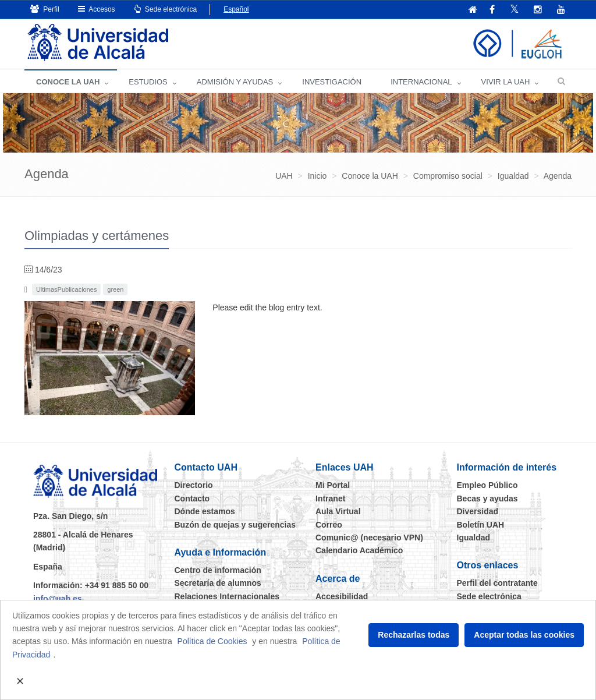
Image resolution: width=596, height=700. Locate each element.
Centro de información (218, 570)
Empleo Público (487, 485)
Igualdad (474, 538)
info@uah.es (58, 599)
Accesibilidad (342, 596)
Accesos (97, 9)
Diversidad (478, 511)
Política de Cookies (212, 641)
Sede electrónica (166, 9)
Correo (329, 525)
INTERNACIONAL (421, 82)
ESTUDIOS (148, 82)
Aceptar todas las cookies (524, 635)
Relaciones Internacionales (227, 596)
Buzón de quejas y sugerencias (235, 525)
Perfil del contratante (497, 583)
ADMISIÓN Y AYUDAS (235, 82)
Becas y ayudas (487, 499)
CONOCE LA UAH (68, 82)
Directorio (194, 485)
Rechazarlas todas (414, 635)
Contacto (192, 499)
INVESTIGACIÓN (332, 82)
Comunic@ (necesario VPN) (369, 538)
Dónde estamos (205, 511)
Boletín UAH (481, 525)
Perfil (45, 9)
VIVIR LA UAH (506, 82)
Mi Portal (333, 485)
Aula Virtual (338, 511)
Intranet (330, 499)
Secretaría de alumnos (218, 583)
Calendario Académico (359, 550)
